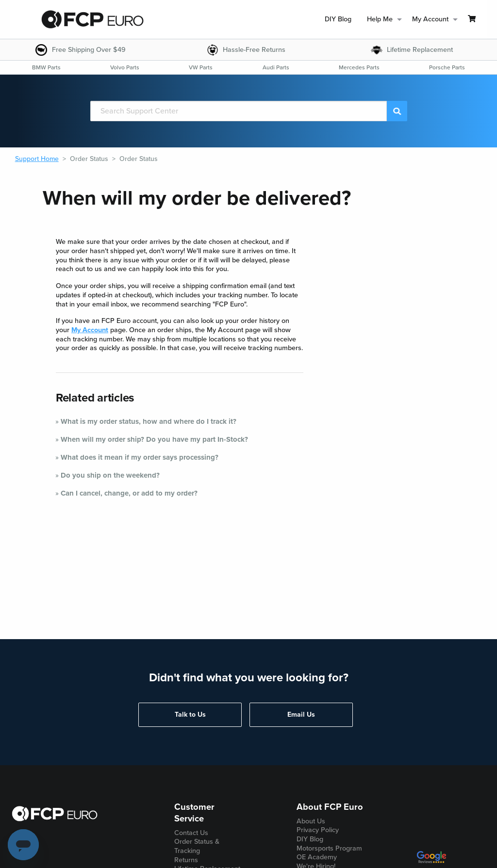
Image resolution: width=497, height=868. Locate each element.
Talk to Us (190, 715)
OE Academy (317, 857)
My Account (90, 330)
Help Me (380, 19)
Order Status (89, 159)
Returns (186, 860)
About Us (311, 821)
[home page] (92, 19)
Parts (46, 67)
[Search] (239, 111)
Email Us (301, 715)
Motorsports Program (329, 848)
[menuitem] (338, 20)
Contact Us (191, 833)
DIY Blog (338, 19)
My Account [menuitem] (430, 19)
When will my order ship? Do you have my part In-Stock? (154, 439)
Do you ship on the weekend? (110, 475)
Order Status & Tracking (197, 846)
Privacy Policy (318, 830)
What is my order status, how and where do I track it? (149, 421)
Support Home (37, 159)
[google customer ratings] (431, 861)
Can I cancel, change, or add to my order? (129, 493)
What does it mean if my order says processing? (140, 457)
